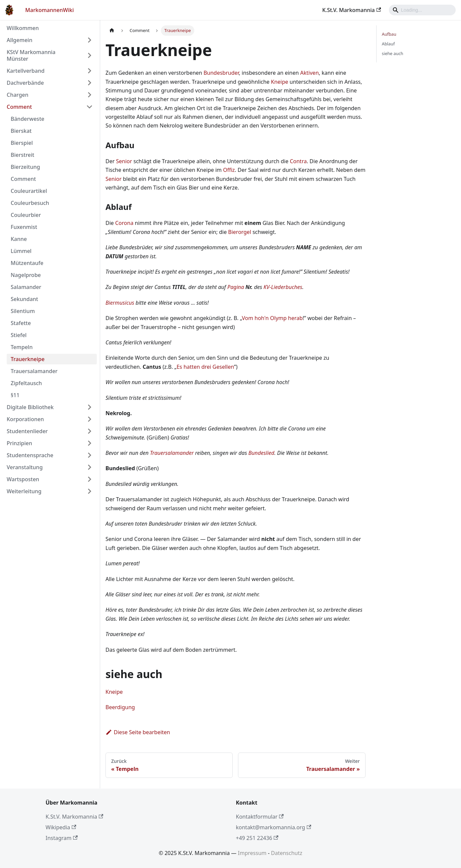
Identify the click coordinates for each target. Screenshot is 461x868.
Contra (298, 161)
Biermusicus (120, 303)
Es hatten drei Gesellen (205, 367)
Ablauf (388, 44)
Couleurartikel (29, 191)
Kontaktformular (260, 817)
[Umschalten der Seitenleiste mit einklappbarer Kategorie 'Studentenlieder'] (89, 431)
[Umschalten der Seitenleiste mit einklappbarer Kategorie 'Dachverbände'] (89, 83)
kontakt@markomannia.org (274, 827)
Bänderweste (28, 119)
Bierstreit (23, 155)
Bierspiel (22, 143)
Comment (19, 107)
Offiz (229, 170)
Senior (124, 161)
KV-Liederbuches (283, 287)
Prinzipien (19, 443)
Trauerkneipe (28, 359)
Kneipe (280, 82)
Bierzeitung (25, 167)
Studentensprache (30, 455)
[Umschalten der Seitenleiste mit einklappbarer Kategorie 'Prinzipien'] (89, 443)
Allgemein (20, 40)
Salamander (26, 287)
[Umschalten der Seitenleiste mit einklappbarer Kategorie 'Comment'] (89, 107)
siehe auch (393, 53)
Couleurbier (26, 215)
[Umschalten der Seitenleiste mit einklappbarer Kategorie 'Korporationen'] (89, 419)
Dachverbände (25, 83)
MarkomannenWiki (50, 10)
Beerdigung (120, 707)
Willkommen (23, 28)
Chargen (18, 95)
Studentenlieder (27, 431)
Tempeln (22, 347)
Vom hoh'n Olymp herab (272, 318)
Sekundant (24, 299)
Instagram (62, 838)
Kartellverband (26, 71)
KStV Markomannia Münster (31, 55)
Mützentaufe (27, 263)
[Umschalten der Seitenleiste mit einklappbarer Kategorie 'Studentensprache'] (89, 455)
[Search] (422, 10)
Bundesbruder (221, 73)
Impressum (252, 853)
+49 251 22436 (257, 838)
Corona (124, 223)
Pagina (236, 287)
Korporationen (25, 419)
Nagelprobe (26, 275)
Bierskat (21, 131)
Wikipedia (61, 827)
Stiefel (19, 335)
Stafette (21, 323)
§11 (15, 395)
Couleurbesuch (30, 203)
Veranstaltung (25, 467)
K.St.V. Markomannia (352, 10)
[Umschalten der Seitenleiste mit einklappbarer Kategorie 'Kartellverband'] (89, 71)
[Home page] (112, 31)
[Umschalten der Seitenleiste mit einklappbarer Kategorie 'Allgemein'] (89, 40)
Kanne (19, 239)
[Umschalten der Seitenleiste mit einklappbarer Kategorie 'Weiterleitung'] (89, 491)
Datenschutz (287, 853)
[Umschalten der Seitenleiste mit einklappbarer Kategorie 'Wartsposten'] (89, 479)
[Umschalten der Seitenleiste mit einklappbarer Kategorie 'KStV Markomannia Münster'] (89, 55)
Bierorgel (240, 232)
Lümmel (21, 251)
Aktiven (309, 73)
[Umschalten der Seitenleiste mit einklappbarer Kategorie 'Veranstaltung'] (89, 467)
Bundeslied (261, 453)
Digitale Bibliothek (30, 407)
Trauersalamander (34, 371)
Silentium (23, 311)
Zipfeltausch (26, 383)
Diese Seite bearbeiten (138, 732)
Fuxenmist (24, 227)
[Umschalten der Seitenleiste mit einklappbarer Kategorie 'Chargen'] (89, 95)
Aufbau (389, 34)
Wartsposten (23, 479)
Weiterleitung (24, 491)
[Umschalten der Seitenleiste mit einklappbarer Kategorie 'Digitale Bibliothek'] (89, 407)
